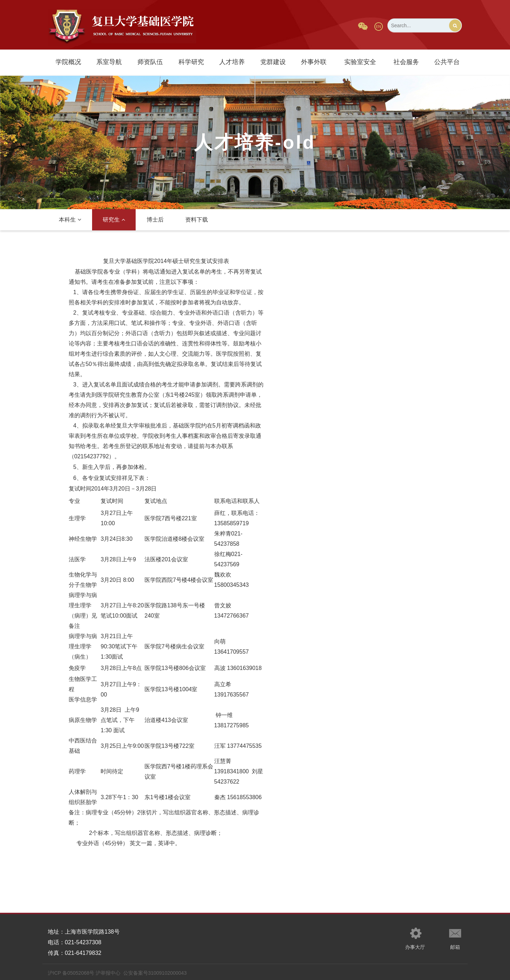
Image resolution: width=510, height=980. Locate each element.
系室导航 (109, 62)
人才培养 (232, 62)
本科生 (70, 220)
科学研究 (191, 62)
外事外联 (314, 62)
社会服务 (406, 62)
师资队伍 (150, 62)
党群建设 (273, 62)
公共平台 (447, 62)
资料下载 (197, 220)
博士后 (155, 220)
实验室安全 (360, 62)
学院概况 (68, 62)
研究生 (114, 220)
